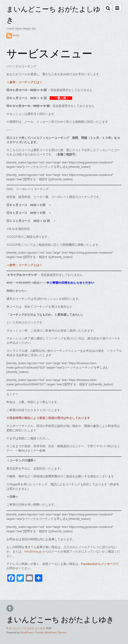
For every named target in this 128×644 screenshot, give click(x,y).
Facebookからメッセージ (98, 564)
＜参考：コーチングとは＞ (24, 82)
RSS (16, 36)
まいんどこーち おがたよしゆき (27, 628)
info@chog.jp (33, 551)
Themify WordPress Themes (51, 633)
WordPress (26, 633)
